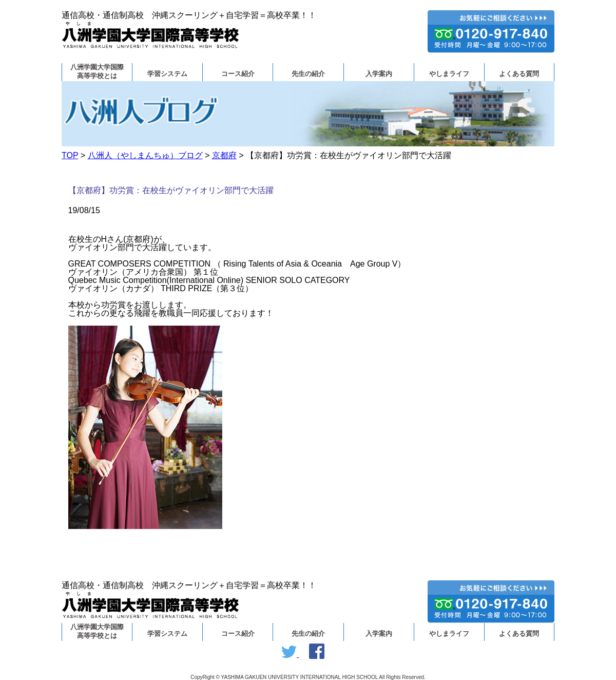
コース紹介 (238, 74)
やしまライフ (449, 74)
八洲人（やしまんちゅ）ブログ (145, 155)
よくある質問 (519, 74)
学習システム (167, 74)
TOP (70, 155)
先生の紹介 (308, 74)
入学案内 (379, 74)
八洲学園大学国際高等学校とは (97, 72)
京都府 (224, 155)
